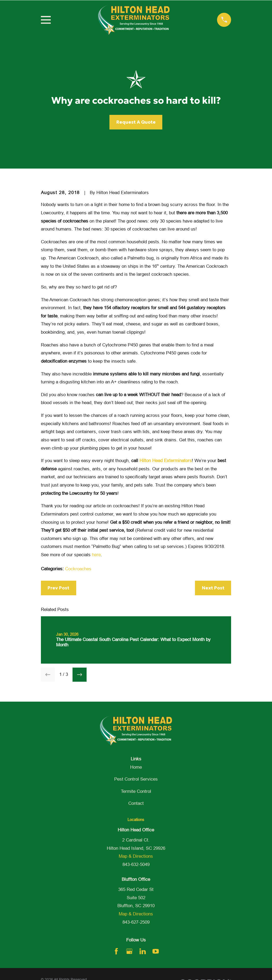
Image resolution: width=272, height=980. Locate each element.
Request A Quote (136, 122)
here (96, 555)
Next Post (213, 588)
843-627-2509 (136, 922)
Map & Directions (136, 856)
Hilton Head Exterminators (166, 461)
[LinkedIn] (143, 951)
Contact (136, 803)
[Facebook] (116, 951)
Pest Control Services (136, 779)
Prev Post (58, 588)
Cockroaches (78, 569)
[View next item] (80, 675)
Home (136, 767)
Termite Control (136, 791)
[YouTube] (156, 951)
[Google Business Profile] (129, 951)
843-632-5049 (136, 864)
